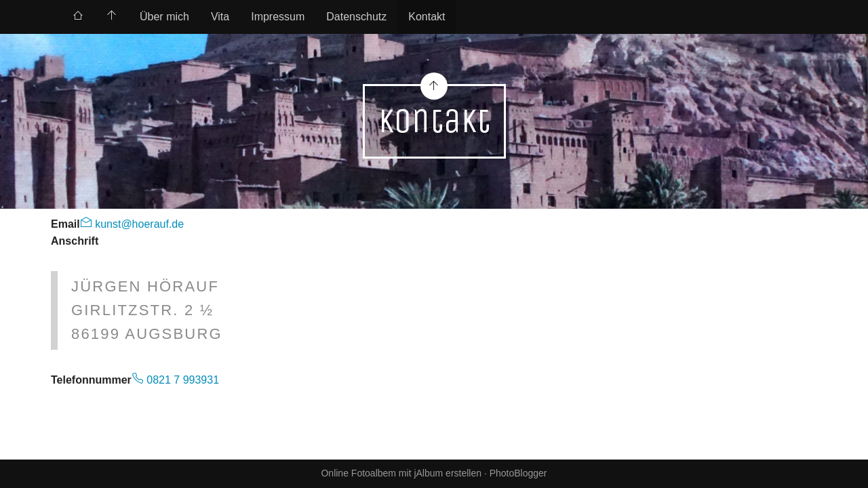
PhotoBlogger (518, 473)
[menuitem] (78, 17)
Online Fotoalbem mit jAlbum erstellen (401, 473)
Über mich (164, 17)
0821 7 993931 (181, 380)
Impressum (278, 17)
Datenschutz (356, 17)
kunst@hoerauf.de (138, 224)
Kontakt (427, 17)
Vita (220, 17)
